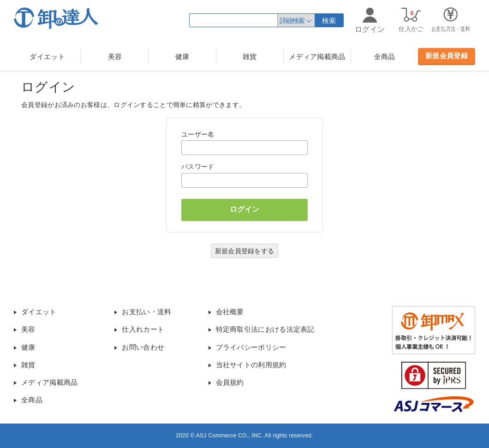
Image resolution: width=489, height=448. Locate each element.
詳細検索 (292, 21)
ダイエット (47, 57)
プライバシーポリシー (251, 347)
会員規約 (230, 382)
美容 (115, 57)
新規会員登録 (447, 56)
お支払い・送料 (146, 312)
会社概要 (230, 312)
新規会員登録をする (245, 251)
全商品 (385, 57)
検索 (329, 21)
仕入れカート (143, 329)
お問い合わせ (143, 347)
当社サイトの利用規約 (251, 365)
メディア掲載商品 (317, 57)
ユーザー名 (198, 134)
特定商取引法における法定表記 (265, 329)
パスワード (198, 167)
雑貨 (250, 57)
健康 (182, 57)
